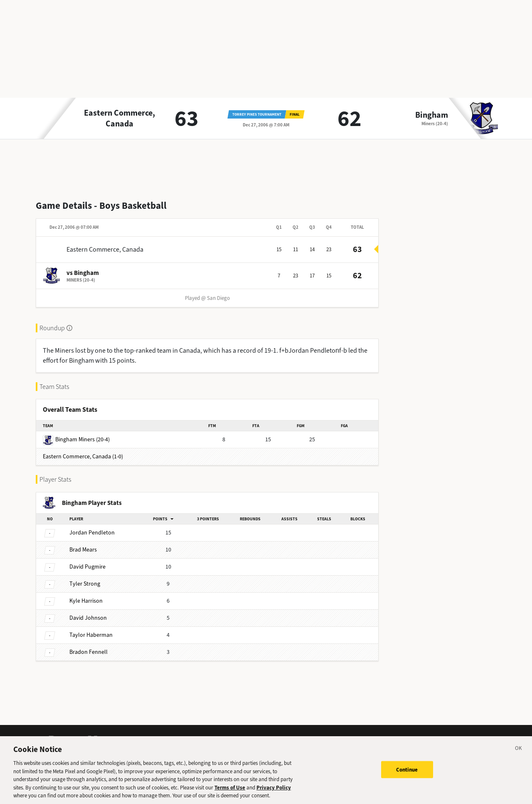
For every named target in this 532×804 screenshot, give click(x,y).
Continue (407, 770)
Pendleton (92, 533)
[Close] (519, 750)
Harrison (86, 601)
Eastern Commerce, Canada (119, 119)
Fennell (89, 652)
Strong (85, 584)
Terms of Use (230, 788)
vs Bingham (83, 273)
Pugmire (87, 567)
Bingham (432, 115)
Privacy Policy (274, 788)
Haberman (91, 635)
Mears (83, 550)
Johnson (88, 618)
